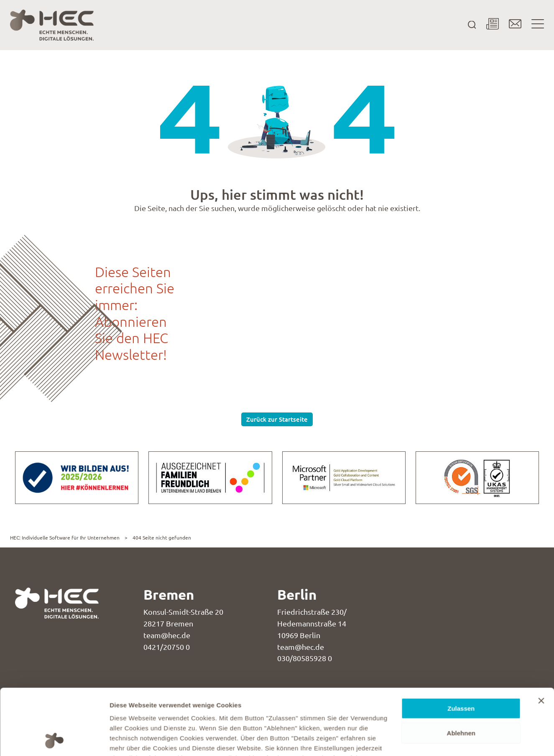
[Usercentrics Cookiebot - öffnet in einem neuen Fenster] (54, 740)
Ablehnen (461, 671)
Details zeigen (131, 739)
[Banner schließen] (541, 639)
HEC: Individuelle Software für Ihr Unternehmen (65, 538)
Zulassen (461, 647)
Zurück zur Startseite (277, 419)
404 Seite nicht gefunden (162, 538)
